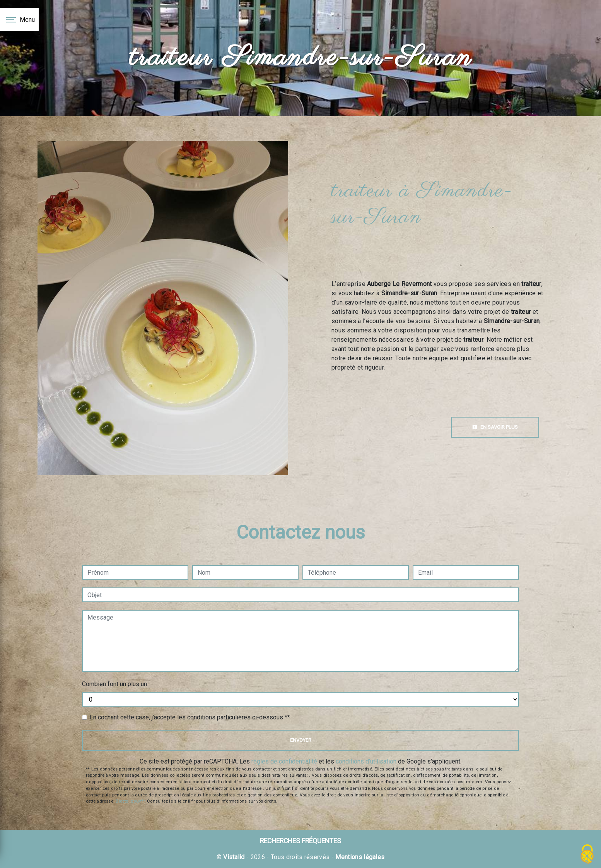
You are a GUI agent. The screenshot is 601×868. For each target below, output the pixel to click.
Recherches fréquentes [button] (300, 841)
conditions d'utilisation (366, 761)
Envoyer (301, 740)
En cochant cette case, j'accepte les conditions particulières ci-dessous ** (190, 717)
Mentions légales (359, 857)
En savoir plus (495, 427)
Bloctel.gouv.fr (130, 801)
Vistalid (234, 857)
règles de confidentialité (284, 761)
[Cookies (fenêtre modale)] (587, 855)
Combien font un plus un (114, 684)
